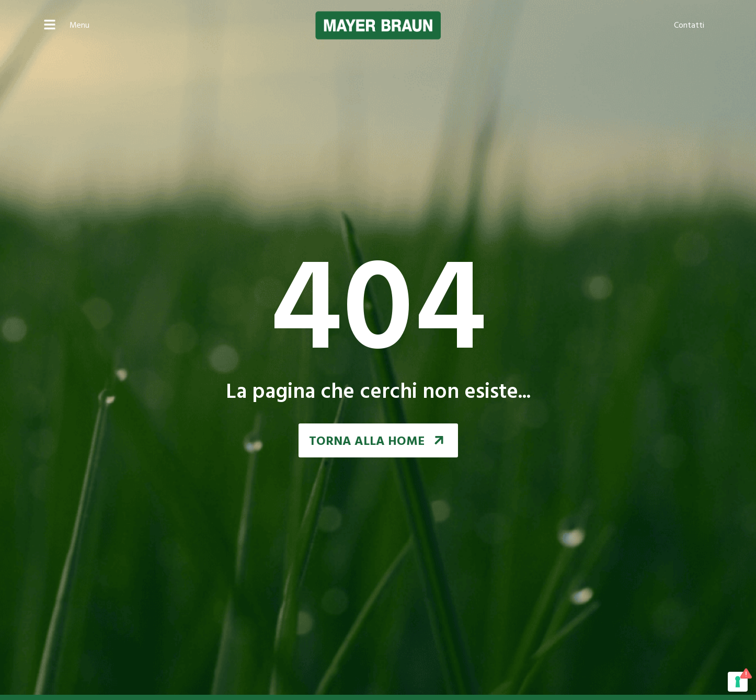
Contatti (689, 26)
